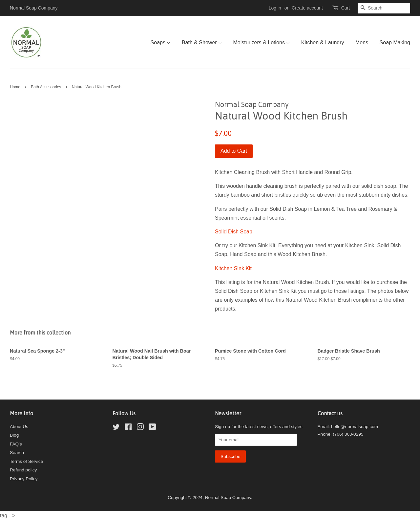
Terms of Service (26, 461)
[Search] (384, 8)
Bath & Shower (202, 43)
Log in (275, 8)
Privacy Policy (24, 479)
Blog (14, 435)
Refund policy (23, 470)
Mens (362, 43)
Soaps (161, 43)
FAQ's (16, 444)
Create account (307, 8)
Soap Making (395, 43)
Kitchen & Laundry (323, 43)
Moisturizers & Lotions (262, 43)
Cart (346, 8)
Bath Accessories (46, 87)
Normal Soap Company (228, 498)
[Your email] (256, 440)
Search (17, 453)
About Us (19, 427)
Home (15, 87)
